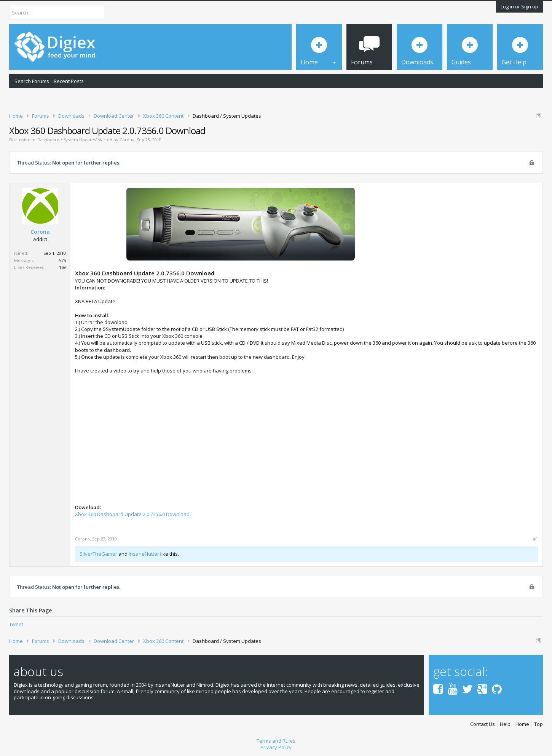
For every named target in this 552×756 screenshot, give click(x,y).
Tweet (16, 624)
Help (505, 724)
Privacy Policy (276, 747)
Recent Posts (69, 81)
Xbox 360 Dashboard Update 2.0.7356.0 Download (132, 514)
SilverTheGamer (98, 554)
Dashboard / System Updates (67, 140)
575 (62, 260)
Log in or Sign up (519, 6)
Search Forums (32, 81)
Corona (127, 140)
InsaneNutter (144, 554)
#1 (535, 539)
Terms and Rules (276, 741)
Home (522, 724)
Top (538, 724)
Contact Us (483, 724)
